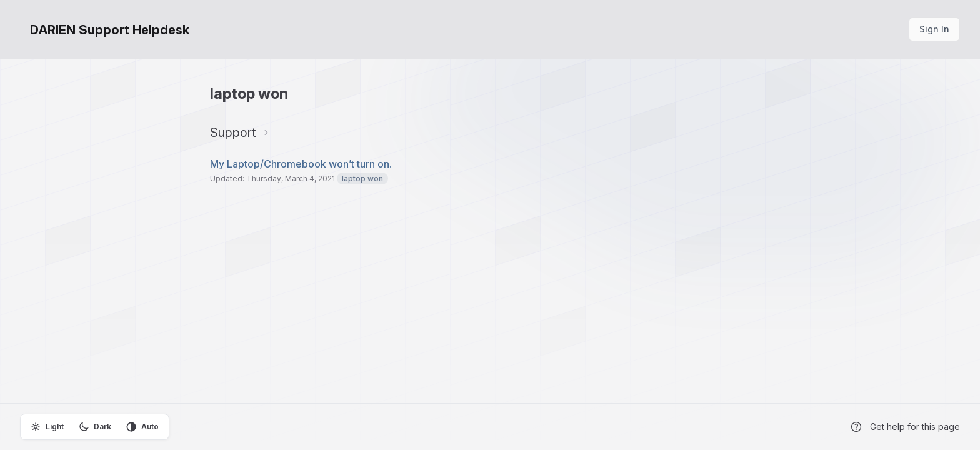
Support (233, 132)
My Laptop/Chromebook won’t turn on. (301, 164)
